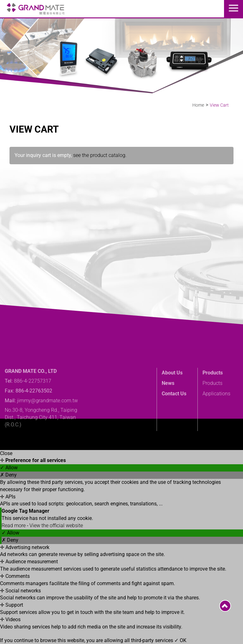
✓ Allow (9, 468)
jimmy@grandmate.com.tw (47, 419)
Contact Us (174, 413)
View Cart (219, 105)
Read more (14, 525)
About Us (172, 392)
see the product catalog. (99, 155)
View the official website (56, 525)
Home (198, 105)
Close (6, 453)
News (168, 402)
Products (213, 392)
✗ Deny (8, 475)
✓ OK (180, 640)
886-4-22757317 (33, 400)
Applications (216, 413)
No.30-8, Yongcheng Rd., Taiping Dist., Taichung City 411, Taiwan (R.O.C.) (41, 436)
